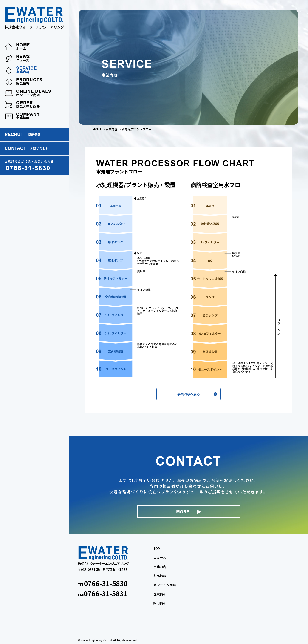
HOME (97, 129)
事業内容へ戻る (189, 394)
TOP (157, 549)
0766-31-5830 (106, 583)
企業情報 (160, 594)
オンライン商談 (165, 585)
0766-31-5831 (106, 593)
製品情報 (160, 576)
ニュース (160, 557)
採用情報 (160, 603)
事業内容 (112, 129)
